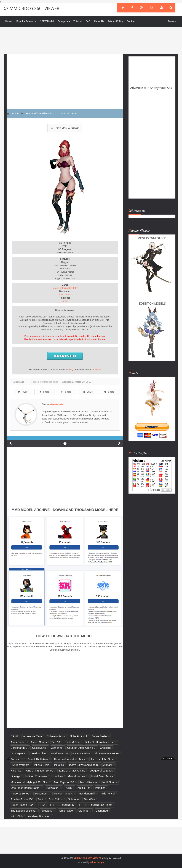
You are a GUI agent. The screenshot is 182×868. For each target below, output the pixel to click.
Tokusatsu (46, 811)
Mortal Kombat (89, 782)
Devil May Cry (59, 753)
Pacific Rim (84, 788)
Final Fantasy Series (107, 753)
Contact (131, 21)
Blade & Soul (72, 742)
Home (9, 21)
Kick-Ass (16, 771)
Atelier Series (39, 742)
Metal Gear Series (102, 776)
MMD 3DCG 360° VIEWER (34, 8)
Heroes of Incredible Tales (65, 288)
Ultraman (84, 811)
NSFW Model (47, 21)
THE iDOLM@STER (62, 805)
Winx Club (17, 816)
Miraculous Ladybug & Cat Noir (29, 782)
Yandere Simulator (39, 816)
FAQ (88, 21)
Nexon (65, 301)
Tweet (23, 392)
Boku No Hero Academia (100, 742)
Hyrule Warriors (20, 765)
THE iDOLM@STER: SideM (96, 805)
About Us (99, 21)
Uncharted (102, 811)
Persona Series (20, 793)
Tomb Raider (66, 811)
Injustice (59, 765)
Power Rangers (63, 793)
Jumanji (108, 765)
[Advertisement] (14, 814)
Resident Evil (87, 793)
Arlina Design (97, 862)
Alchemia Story (56, 736)
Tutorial (78, 21)
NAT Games (65, 295)
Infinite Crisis (42, 765)
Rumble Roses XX (22, 799)
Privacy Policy (115, 21)
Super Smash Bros (22, 805)
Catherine (57, 748)
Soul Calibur (56, 799)
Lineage (15, 776)
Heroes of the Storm (103, 759)
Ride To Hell (108, 793)
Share (45, 392)
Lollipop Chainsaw (36, 776)
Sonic (41, 799)
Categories (64, 21)
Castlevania (39, 748)
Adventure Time (33, 736)
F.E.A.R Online (81, 753)
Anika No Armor (65, 128)
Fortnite (15, 759)
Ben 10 (56, 742)
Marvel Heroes (76, 776)
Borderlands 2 (19, 748)
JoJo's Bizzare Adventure (84, 765)
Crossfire (105, 748)
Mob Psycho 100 (64, 782)
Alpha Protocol (78, 736)
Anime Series (100, 736)
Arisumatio (57, 404)
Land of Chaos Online (72, 771)
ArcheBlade (18, 742)
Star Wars (89, 799)
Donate (172, 21)
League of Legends (101, 771)
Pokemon (41, 793)
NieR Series (109, 782)
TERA (41, 805)
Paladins (100, 788)
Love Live (57, 776)
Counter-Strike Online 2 (81, 748)
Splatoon (73, 799)
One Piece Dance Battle (25, 788)
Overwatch (52, 788)
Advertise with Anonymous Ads (151, 88)
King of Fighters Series (40, 771)
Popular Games (25, 21)
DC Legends (18, 753)
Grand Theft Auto (38, 759)
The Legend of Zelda (23, 811)
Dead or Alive (38, 753)
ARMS (15, 736)
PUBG (68, 788)
